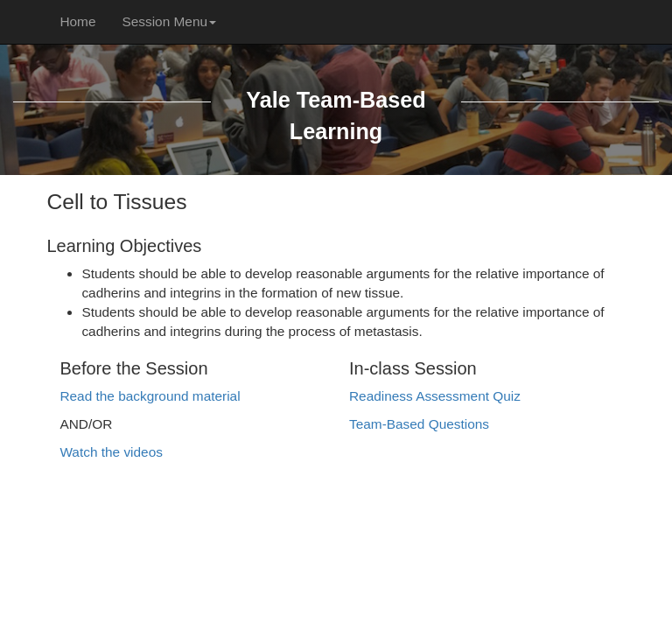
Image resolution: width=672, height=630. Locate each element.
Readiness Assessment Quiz (435, 396)
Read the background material (150, 396)
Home (77, 21)
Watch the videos (111, 452)
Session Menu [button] (169, 21)
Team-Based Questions (419, 424)
